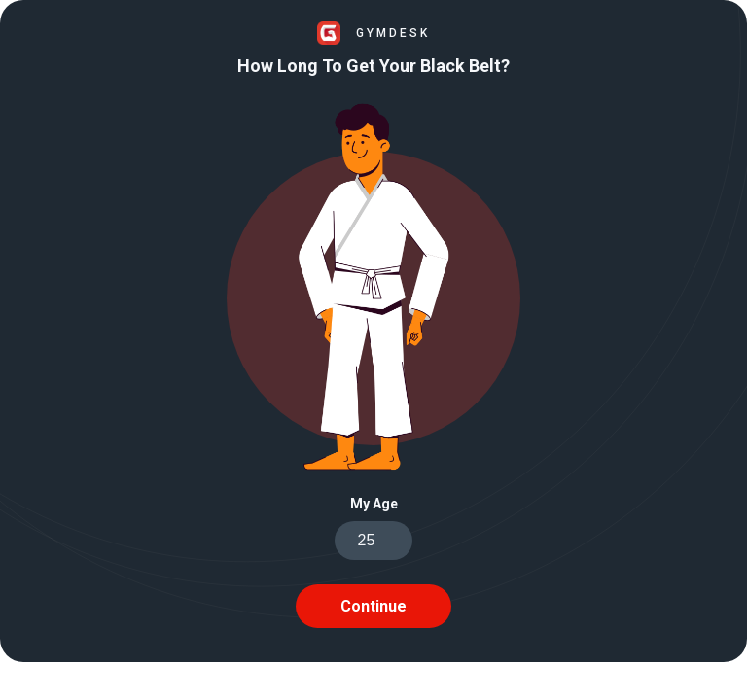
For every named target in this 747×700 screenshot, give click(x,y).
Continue (373, 606)
